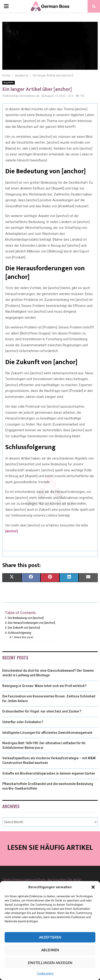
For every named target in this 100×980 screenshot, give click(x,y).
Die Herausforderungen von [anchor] (31, 623)
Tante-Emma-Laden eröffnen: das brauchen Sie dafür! (42, 880)
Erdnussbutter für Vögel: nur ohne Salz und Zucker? (42, 711)
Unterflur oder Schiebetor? (23, 722)
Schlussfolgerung (19, 633)
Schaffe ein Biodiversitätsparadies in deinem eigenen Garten (49, 773)
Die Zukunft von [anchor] (24, 628)
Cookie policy (45, 974)
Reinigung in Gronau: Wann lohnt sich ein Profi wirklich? (44, 686)
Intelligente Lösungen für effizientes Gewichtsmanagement (47, 733)
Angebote (9, 83)
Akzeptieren (50, 937)
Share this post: (24, 637)
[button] (93, 887)
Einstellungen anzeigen (50, 963)
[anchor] (12, 531)
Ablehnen (50, 950)
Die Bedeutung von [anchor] (26, 618)
